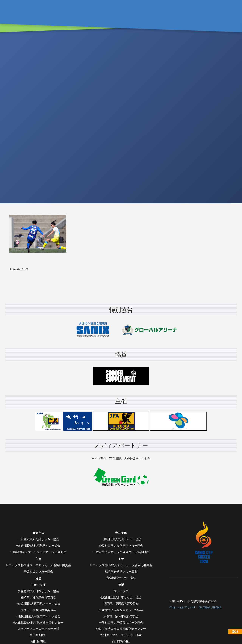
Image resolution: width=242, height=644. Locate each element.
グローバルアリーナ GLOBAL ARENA (195, 608)
